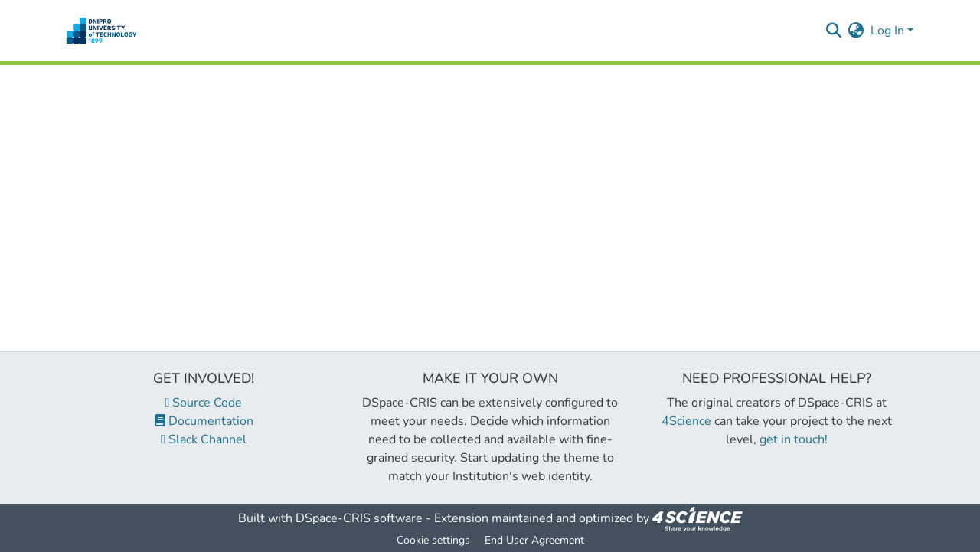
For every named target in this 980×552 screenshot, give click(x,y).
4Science (686, 421)
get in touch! (794, 439)
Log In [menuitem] (887, 31)
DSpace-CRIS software (359, 518)
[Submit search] (834, 31)
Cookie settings (433, 540)
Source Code (204, 403)
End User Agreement (534, 540)
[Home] (101, 31)
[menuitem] (856, 31)
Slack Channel (204, 439)
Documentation (204, 421)
